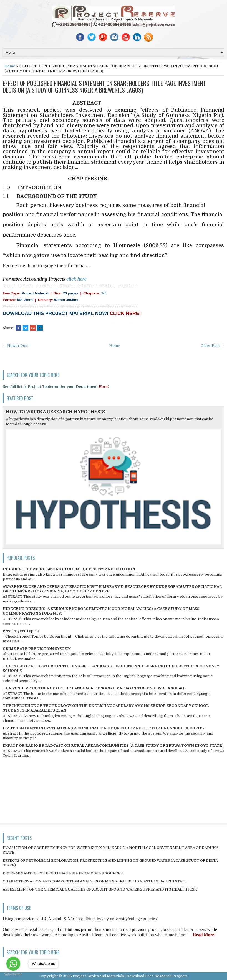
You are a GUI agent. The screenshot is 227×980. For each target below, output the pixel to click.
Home (10, 66)
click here (76, 279)
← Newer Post (16, 346)
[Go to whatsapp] (13, 964)
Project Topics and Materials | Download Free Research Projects (130, 976)
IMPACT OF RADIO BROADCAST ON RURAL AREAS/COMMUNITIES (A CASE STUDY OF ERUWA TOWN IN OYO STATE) (113, 746)
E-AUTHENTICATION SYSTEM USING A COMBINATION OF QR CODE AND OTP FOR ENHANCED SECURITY (104, 728)
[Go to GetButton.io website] (13, 974)
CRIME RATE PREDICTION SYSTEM (37, 649)
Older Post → (212, 346)
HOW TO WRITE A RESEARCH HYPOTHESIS (55, 412)
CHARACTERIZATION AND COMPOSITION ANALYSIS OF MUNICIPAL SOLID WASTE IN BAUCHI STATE (95, 881)
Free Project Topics (21, 631)
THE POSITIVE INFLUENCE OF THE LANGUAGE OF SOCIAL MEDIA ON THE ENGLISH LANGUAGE (95, 688)
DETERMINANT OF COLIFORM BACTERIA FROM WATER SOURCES (63, 873)
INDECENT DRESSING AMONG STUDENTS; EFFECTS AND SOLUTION (69, 569)
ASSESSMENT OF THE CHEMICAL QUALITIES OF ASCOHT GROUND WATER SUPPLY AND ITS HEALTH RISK (100, 889)
